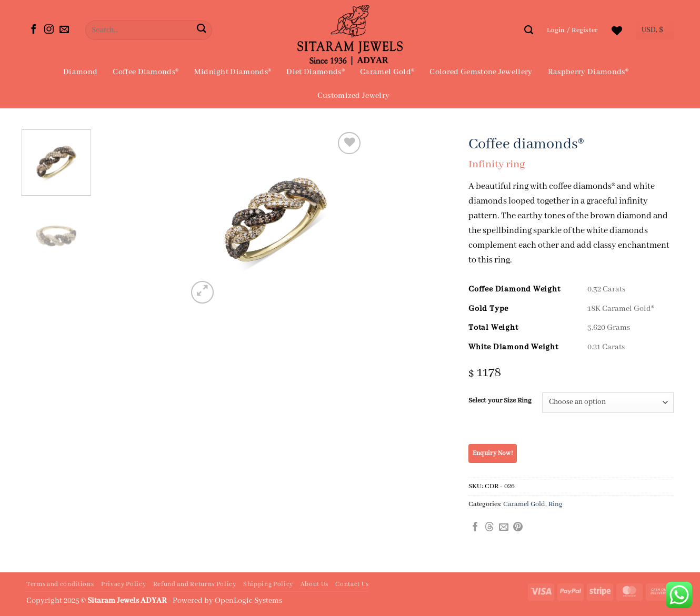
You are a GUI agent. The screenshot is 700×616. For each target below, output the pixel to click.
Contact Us (352, 584)
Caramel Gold (524, 504)
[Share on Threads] (489, 528)
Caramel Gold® (387, 72)
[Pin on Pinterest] (518, 528)
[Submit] (201, 30)
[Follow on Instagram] (49, 30)
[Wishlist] (617, 31)
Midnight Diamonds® (233, 72)
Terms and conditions (60, 584)
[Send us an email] (64, 30)
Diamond (80, 72)
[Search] (529, 30)
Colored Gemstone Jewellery (481, 72)
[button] (572, 30)
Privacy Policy (123, 584)
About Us (314, 584)
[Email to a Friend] (504, 528)
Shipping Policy (268, 584)
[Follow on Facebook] (34, 30)
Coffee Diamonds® (146, 72)
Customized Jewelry (354, 96)
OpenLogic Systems (248, 601)
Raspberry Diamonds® (588, 72)
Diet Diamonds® (315, 72)
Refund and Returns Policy (195, 584)
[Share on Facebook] (475, 528)
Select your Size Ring (500, 401)
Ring (556, 504)
